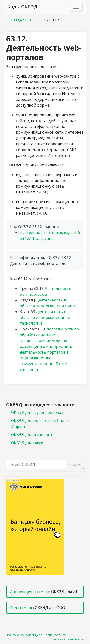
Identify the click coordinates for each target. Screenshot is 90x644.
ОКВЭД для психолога (31, 435)
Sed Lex (60, 635)
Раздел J (19, 20)
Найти (75, 464)
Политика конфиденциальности (29, 635)
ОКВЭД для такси (27, 443)
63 (32, 20)
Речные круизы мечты (68, 639)
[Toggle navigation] (76, 7)
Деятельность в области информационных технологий (45, 317)
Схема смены (22, 608)
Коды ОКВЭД (22, 7)
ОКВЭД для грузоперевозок (37, 412)
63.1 (42, 20)
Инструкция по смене (30, 592)
